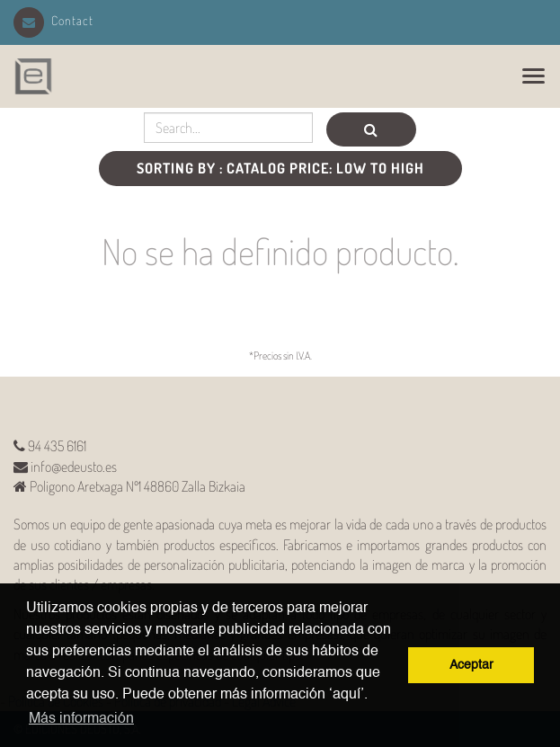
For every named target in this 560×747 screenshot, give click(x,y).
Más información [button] (81, 719)
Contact (53, 20)
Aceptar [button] (471, 665)
